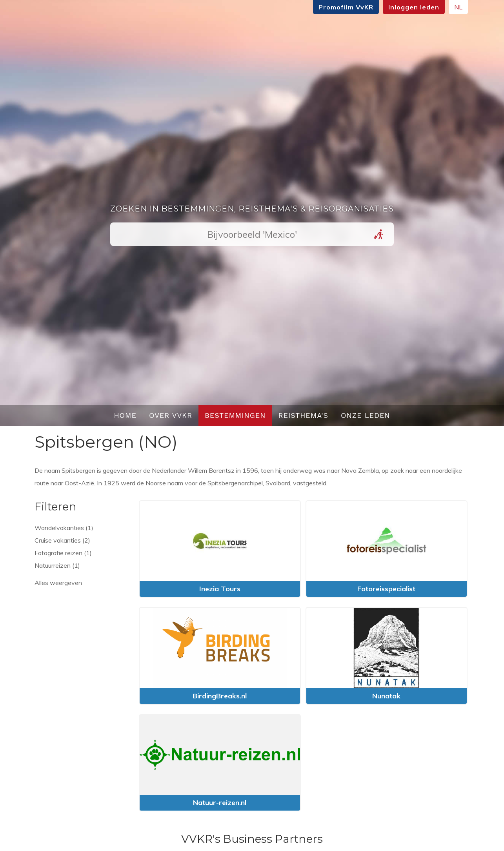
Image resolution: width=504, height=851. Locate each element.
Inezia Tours (220, 589)
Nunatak (386, 696)
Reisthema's (304, 415)
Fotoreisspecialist (386, 589)
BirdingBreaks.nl (220, 696)
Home (125, 415)
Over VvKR (171, 415)
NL (458, 7)
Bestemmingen (235, 415)
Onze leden (366, 415)
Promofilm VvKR (346, 7)
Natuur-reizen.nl (220, 803)
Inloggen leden (414, 7)
